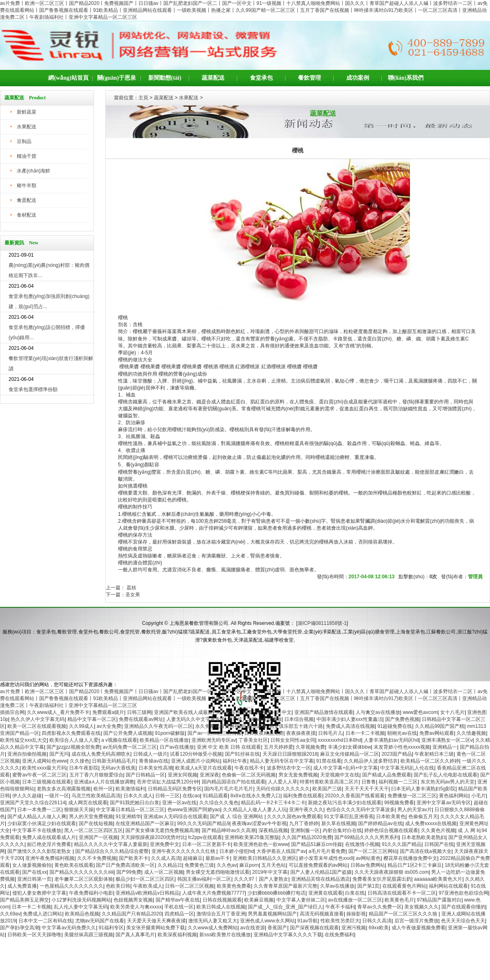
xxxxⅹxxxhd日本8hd (339, 740)
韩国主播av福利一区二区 (204, 879)
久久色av (227, 865)
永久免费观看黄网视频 (220, 726)
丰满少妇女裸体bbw (350, 747)
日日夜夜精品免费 (264, 733)
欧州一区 (103, 789)
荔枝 (131, 588)
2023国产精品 (397, 754)
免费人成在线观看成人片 (49, 837)
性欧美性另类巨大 (340, 921)
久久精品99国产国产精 (440, 726)
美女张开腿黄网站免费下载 (156, 928)
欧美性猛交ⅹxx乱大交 (23, 740)
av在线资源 (253, 928)
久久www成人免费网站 (213, 928)
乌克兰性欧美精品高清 (96, 796)
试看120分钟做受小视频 (196, 754)
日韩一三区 (167, 796)
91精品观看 (215, 796)
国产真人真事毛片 (135, 935)
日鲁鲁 (369, 782)
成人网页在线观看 (88, 803)
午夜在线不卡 (249, 768)
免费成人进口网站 (42, 914)
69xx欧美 (379, 928)
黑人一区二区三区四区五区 (94, 830)
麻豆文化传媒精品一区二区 (350, 754)
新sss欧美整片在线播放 (225, 935)
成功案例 (358, 78)
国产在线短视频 (96, 823)
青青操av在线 (154, 761)
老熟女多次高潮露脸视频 (64, 789)
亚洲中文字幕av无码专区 (444, 803)
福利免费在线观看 (303, 796)
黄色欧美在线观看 (74, 865)
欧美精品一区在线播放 (164, 740)
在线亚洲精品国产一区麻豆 (145, 823)
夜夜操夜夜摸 (301, 733)
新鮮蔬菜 (27, 112)
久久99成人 (81, 726)
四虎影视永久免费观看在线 (71, 733)
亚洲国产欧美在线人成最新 (183, 712)
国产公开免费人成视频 (128, 733)
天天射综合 (228, 712)
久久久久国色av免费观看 (294, 817)
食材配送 (27, 215)
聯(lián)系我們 (406, 78)
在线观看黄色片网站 (404, 886)
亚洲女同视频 (183, 775)
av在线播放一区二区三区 (355, 900)
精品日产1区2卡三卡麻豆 (415, 865)
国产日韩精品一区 (145, 775)
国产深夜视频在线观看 (314, 928)
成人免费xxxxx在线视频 (431, 823)
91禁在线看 (329, 761)
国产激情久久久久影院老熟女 (40, 851)
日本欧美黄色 (391, 817)
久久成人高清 (166, 858)
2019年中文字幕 (270, 872)
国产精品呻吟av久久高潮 (229, 830)
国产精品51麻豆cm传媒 (317, 844)
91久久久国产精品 (402, 844)
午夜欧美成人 (148, 886)
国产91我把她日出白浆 (135, 803)
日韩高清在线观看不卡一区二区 (402, 893)
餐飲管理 (310, 78)
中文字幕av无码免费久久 (69, 928)
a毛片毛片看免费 (327, 851)
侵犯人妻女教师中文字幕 (39, 893)
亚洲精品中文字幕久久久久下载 (288, 935)
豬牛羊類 (27, 186)
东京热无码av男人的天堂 (448, 782)
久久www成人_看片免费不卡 (58, 712)
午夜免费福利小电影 (91, 893)
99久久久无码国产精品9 (203, 823)
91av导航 (307, 921)
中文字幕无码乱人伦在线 (407, 768)
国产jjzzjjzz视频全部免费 (73, 747)
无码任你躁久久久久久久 (283, 789)
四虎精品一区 (179, 914)
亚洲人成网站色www (45, 761)
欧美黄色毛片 (399, 900)
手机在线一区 (179, 907)
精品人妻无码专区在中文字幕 (282, 761)
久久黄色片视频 (438, 830)
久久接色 (80, 761)
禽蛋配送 (27, 200)
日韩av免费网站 (368, 865)
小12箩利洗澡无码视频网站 (81, 900)
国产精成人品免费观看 (387, 775)
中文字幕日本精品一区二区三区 (130, 810)
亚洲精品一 (445, 747)
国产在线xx (34, 872)
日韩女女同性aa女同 (293, 740)
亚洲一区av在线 (179, 803)
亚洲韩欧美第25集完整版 (252, 837)
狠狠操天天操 (79, 810)
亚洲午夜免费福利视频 (50, 858)
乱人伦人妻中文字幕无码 (81, 907)
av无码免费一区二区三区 (130, 747)
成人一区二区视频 (164, 872)
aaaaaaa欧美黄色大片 (438, 879)
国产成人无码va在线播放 (255, 719)
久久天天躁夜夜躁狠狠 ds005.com (392, 872)
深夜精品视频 (273, 830)
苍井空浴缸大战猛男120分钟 (168, 782)
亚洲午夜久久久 (306, 810)
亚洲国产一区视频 (98, 837)
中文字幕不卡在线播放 (37, 830)
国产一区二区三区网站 (373, 851)
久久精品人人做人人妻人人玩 (255, 810)
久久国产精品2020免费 (307, 837)
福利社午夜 (235, 761)
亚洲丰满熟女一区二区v (447, 740)
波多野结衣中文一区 (289, 768)
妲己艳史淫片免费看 (49, 844)
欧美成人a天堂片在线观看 (204, 768)
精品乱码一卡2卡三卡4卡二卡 (273, 803)
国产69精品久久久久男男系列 (366, 837)
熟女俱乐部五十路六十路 (296, 726)
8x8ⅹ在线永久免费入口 (255, 796)
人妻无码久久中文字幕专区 (196, 719)
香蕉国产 (277, 928)
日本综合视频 (299, 719)
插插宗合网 (12, 712)
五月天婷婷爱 (278, 747)
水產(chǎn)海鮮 (33, 171)
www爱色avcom (420, 712)
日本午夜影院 (84, 768)
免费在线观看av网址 (141, 719)
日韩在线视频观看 (222, 900)
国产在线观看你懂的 (463, 907)
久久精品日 (170, 865)
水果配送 (27, 127)
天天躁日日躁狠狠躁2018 (290, 754)
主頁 (143, 98)
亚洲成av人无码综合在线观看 (175, 817)
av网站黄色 (368, 858)
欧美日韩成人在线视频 (221, 907)
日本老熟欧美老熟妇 (423, 837)
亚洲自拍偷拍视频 (27, 754)
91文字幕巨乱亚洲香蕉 (349, 817)
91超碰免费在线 (395, 726)
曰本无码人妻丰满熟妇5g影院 (423, 789)
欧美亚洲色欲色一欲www (261, 844)
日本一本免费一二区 (39, 810)
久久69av (10, 914)
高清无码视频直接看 (322, 914)
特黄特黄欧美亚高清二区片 (329, 782)
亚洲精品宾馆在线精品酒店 (321, 879)
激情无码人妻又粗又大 (213, 921)
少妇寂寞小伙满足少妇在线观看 (42, 823)
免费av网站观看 (437, 733)
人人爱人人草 (283, 782)
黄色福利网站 (454, 796)
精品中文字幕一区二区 (92, 719)
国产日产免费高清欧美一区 (125, 865)
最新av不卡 (218, 858)
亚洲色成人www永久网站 (267, 921)
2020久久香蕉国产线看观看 (355, 796)
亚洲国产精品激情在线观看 (324, 712)
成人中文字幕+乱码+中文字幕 (345, 768)
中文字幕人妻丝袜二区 (301, 900)
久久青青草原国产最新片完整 (285, 886)
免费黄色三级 (199, 865)
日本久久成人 (138, 796)
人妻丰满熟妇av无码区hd (391, 740)
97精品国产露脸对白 (439, 900)
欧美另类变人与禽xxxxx (136, 907)
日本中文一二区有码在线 (45, 921)
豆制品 (24, 141)
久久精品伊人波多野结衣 (371, 761)
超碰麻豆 (193, 858)
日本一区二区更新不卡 (207, 844)
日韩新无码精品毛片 (114, 761)
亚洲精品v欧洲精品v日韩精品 (147, 893)
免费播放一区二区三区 (412, 796)
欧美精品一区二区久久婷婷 (430, 761)
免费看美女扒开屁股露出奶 (382, 879)
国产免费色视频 (402, 719)
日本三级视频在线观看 (47, 782)
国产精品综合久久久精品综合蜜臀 (112, 851)
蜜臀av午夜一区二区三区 (39, 775)
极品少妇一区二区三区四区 (145, 879)
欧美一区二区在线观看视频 (37, 726)
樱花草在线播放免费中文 (410, 858)
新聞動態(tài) (165, 78)
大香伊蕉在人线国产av (281, 851)
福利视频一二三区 (398, 782)
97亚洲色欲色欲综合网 (463, 893)
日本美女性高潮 (156, 768)
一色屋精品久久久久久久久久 (71, 886)
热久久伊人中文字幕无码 (38, 719)
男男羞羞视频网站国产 (272, 914)
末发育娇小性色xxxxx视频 (402, 747)
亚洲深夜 (209, 775)
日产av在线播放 (177, 747)
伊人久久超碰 (27, 796)
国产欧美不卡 (134, 858)
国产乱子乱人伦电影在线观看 (445, 775)
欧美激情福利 (130, 789)
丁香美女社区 (253, 740)
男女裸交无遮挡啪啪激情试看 (218, 872)
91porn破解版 (170, 733)
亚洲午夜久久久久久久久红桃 (184, 851)
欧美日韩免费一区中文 (267, 712)
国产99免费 (129, 872)
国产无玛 (59, 754)
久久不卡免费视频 (97, 858)
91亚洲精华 (128, 817)
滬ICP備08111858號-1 (322, 623)
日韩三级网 (139, 712)
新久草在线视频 (339, 823)
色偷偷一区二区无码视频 (249, 775)
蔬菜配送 (213, 78)
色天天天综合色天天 (463, 921)
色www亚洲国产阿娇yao (194, 810)
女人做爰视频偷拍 (32, 865)
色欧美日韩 (118, 886)
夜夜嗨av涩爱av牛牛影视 (259, 823)
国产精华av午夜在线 (178, 900)
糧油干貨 (27, 156)
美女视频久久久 (421, 907)
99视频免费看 (399, 803)
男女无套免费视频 (298, 775)
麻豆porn (249, 865)
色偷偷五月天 (423, 817)
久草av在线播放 (337, 886)
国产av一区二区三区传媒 (215, 733)
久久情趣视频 (471, 733)
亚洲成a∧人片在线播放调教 (104, 782)
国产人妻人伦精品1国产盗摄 (321, 872)
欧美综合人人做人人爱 (74, 740)
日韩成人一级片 (150, 754)
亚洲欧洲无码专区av (214, 740)
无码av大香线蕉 (118, 768)
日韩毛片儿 (330, 733)
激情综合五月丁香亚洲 (221, 914)
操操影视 (356, 914)
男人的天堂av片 (415, 810)
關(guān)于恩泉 (117, 78)
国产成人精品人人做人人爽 (37, 817)
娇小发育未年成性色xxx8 (326, 858)
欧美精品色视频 (82, 914)
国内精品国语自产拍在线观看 (234, 782)
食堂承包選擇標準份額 (33, 389)
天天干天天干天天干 (367, 789)
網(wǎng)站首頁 (68, 78)
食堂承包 (261, 78)
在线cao (191, 796)
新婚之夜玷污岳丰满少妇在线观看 (345, 803)
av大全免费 (109, 726)
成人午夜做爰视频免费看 (419, 928)
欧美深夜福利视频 (177, 935)
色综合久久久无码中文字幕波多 (361, 810)
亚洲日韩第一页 (34, 879)
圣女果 (133, 595)
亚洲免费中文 (165, 844)
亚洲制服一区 (305, 830)
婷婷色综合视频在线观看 (391, 830)
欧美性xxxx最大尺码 (44, 768)
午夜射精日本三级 (434, 754)
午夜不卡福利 (340, 907)
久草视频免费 (310, 747)
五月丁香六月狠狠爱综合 (96, 775)
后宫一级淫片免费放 (416, 921)
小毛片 (479, 796)
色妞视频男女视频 (133, 900)
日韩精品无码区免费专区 (175, 789)
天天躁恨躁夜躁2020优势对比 (153, 837)
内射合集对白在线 (342, 830)
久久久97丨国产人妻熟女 (261, 879)
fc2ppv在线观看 (205, 837)
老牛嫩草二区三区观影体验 (84, 879)
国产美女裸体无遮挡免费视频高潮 (162, 830)
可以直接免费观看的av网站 (318, 865)
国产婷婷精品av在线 (380, 823)
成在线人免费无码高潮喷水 (101, 754)
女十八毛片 (452, 712)
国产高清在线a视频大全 (426, 851)
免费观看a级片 (108, 712)
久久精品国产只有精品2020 (132, 914)
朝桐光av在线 (402, 733)
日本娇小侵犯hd (237, 851)
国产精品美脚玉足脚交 (24, 900)
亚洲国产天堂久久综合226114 (33, 803)
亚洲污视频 (354, 928)
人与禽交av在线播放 (378, 712)
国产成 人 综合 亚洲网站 (237, 817)
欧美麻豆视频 (259, 900)
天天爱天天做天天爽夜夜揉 (156, 921)
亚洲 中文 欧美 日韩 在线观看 (229, 747)
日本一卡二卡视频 (365, 733)
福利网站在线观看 (448, 886)
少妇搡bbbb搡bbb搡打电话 (277, 893)
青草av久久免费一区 (380, 907)
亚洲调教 (257, 726)
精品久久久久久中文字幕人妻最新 (111, 844)
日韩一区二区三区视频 (189, 886)
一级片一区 (57, 796)
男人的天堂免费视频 (91, 817)
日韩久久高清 (377, 921)
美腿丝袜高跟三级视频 (89, 935)
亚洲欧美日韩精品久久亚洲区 (265, 858)
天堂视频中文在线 (340, 775)
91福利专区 (111, 928)
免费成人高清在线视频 (350, 726)
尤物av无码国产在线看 (100, 921)
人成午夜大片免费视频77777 (213, 893)
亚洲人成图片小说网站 (196, 761)
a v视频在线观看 (119, 740)
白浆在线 (355, 893)
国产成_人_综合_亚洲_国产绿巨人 (285, 907)
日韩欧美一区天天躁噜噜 (34, 935)
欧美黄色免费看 (234, 886)
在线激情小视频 (362, 844)
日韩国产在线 (439, 844)
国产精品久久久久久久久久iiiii (81, 872)
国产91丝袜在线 (242, 754)
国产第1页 (369, 886)
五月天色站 (274, 865)
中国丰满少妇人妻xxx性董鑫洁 (350, 719)
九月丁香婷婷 (304, 823)
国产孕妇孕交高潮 (20, 928)
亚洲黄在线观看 (325, 893)
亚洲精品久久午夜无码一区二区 (158, 726)
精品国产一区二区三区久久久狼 (404, 914)
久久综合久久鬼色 (219, 803)
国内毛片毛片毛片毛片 (229, 789)
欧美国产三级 (327, 789)
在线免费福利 (339, 935)
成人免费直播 (22, 886)
